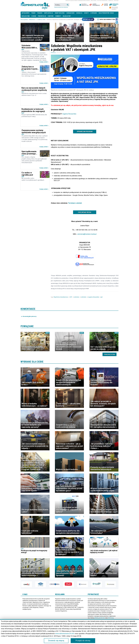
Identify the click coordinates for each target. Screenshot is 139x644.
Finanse (40, 13)
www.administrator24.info (65, 633)
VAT (71, 297)
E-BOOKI (34, 16)
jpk (102, 297)
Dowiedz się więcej (56, 641)
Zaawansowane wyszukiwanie (61, 7)
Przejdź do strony (83, 641)
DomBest (58, 16)
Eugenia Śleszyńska (69, 114)
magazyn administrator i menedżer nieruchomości (78, 1)
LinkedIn (117, 23)
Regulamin (94, 1)
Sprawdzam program (85, 132)
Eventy (86, 13)
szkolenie (84, 297)
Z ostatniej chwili (41, 20)
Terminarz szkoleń (75, 203)
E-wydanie (94, 13)
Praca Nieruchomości (88, 19)
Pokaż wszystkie (110, 354)
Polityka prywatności (102, 1)
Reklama (116, 1)
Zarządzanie (70, 13)
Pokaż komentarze (29, 316)
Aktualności (25, 13)
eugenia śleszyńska (94, 297)
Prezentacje (42, 16)
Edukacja (79, 13)
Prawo (33, 13)
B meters (51, 16)
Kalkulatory (67, 16)
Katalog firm (26, 16)
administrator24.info (35, 5)
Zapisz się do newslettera (107, 19)
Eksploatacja (49, 13)
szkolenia (77, 297)
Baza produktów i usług (106, 13)
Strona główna (24, 20)
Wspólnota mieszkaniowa (61, 297)
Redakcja (111, 1)
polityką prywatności (100, 618)
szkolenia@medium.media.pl (87, 234)
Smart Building (60, 13)
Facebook (117, 19)
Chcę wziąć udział (85, 212)
